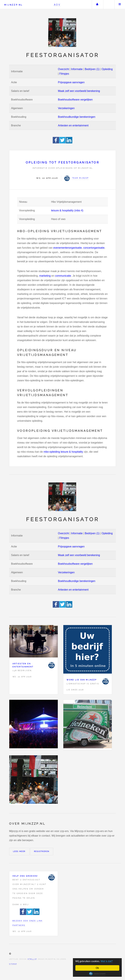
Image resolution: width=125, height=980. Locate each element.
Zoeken (109, 5)
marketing (45, 276)
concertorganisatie (94, 248)
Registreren (42, 851)
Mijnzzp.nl (13, 5)
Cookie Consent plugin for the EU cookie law (97, 974)
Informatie (77, 69)
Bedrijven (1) (92, 69)
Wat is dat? (108, 961)
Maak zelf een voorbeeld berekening (79, 91)
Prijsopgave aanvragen (71, 82)
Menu (120, 5)
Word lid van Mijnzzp (82, 680)
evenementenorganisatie (67, 248)
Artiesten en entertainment (73, 125)
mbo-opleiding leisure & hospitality (63, 452)
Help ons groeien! (25, 876)
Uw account (97, 5)
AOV (57, 5)
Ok (97, 968)
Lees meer (19, 851)
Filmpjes (64, 74)
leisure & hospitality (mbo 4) (67, 210)
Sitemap (13, 964)
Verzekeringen (66, 108)
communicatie (63, 276)
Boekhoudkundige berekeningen (77, 117)
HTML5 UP (32, 959)
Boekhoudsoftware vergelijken (75, 100)
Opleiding (107, 69)
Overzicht (63, 69)
